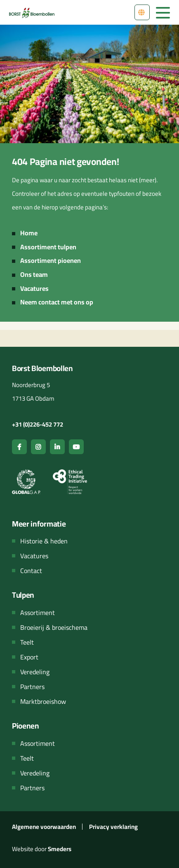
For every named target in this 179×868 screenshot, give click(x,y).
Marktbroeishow (43, 701)
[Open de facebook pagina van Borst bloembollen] (19, 447)
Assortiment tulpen (48, 247)
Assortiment (38, 613)
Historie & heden (44, 541)
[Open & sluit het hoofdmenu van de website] (163, 12)
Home (29, 233)
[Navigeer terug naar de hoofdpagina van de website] (32, 12)
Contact (31, 571)
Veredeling (35, 672)
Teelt (27, 642)
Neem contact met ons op (57, 302)
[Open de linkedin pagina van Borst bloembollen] (57, 447)
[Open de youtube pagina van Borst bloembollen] (76, 447)
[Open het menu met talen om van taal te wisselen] (142, 12)
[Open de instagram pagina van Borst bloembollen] (38, 447)
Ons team (34, 274)
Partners (32, 687)
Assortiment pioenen (51, 260)
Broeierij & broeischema (54, 627)
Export (29, 657)
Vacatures (34, 288)
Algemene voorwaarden (44, 827)
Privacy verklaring (113, 827)
